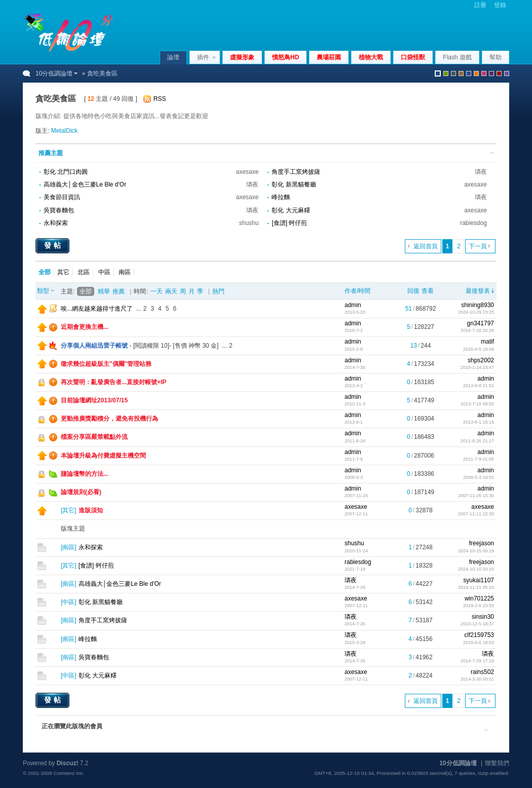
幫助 (496, 57)
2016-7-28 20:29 (477, 330)
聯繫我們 (497, 763)
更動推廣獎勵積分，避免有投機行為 (109, 419)
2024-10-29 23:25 (476, 312)
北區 (84, 272)
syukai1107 (479, 580)
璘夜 (481, 172)
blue (469, 73)
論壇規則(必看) (81, 492)
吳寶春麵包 (59, 210)
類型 (43, 291)
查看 (428, 291)
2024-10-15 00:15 (476, 569)
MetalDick (65, 131)
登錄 (500, 5)
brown (461, 73)
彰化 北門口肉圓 (66, 172)
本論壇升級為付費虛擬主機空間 (103, 456)
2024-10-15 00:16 (476, 551)
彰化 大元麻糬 (291, 210)
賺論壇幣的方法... (85, 474)
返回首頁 (426, 246)
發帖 (54, 245)
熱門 (218, 291)
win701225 (479, 598)
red (499, 73)
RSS (160, 99)
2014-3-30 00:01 (477, 679)
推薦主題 (51, 153)
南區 (125, 272)
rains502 (482, 672)
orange (476, 73)
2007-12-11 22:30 (476, 514)
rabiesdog (473, 223)
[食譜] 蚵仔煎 (289, 223)
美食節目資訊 (62, 197)
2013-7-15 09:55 (477, 404)
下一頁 (478, 246)
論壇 (173, 57)
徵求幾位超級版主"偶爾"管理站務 (106, 364)
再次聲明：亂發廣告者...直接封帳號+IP (113, 382)
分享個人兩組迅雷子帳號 (94, 346)
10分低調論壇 (54, 73)
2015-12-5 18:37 (477, 624)
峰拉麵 (281, 197)
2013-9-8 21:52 (479, 386)
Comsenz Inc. (69, 773)
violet (507, 73)
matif (487, 342)
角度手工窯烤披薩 (296, 172)
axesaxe (248, 172)
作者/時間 (357, 291)
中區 (104, 272)
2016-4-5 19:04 (479, 349)
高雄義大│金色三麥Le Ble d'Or (85, 184)
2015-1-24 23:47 (477, 367)
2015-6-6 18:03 (479, 643)
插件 (203, 57)
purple (491, 73)
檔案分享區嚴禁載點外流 (94, 437)
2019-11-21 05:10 (476, 587)
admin (353, 305)
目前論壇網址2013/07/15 (94, 400)
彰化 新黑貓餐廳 (294, 184)
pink (484, 73)
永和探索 (56, 223)
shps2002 (481, 360)
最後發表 (478, 291)
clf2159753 (479, 635)
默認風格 (438, 73)
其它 (63, 272)
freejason (482, 543)
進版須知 (91, 510)
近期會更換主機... (85, 327)
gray (453, 73)
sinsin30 (483, 617)
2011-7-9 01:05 (479, 459)
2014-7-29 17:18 (477, 661)
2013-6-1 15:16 (479, 422)
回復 (413, 291)
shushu (249, 223)
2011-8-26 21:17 (477, 441)
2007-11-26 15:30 (476, 496)
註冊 (480, 5)
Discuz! (68, 763)
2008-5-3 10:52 (479, 477)
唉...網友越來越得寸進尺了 (97, 309)
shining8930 (478, 305)
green (446, 73)
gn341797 (481, 323)
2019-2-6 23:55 (479, 606)
